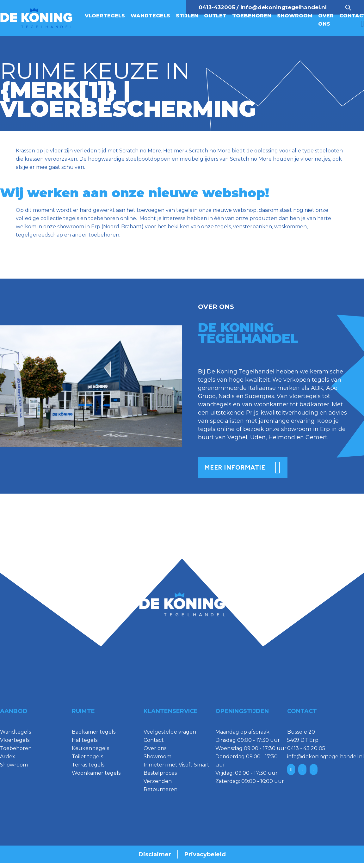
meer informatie (243, 468)
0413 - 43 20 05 (306, 748)
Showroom (295, 16)
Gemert (316, 437)
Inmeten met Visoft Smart (176, 765)
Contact (154, 740)
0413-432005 (217, 7)
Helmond (282, 437)
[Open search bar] (348, 7)
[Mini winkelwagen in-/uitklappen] (362, 24)
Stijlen (187, 16)
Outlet (215, 16)
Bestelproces (160, 773)
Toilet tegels (87, 757)
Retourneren (160, 789)
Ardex (8, 757)
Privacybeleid (205, 854)
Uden (258, 437)
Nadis (227, 396)
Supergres (260, 396)
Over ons (326, 20)
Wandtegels (150, 16)
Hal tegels (85, 740)
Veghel (237, 437)
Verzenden (158, 781)
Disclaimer (155, 854)
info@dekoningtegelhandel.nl (284, 7)
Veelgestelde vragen (170, 732)
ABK (317, 388)
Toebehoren (252, 16)
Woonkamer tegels (96, 773)
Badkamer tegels (94, 732)
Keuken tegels (90, 748)
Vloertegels (105, 16)
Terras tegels (88, 765)
